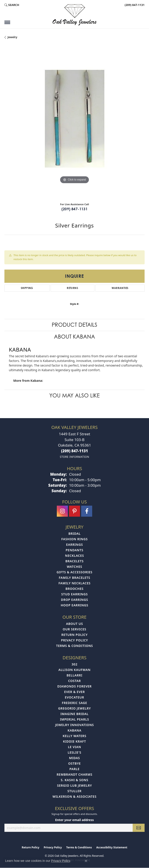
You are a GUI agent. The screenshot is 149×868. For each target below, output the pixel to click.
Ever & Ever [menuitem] (74, 692)
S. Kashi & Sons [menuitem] (74, 780)
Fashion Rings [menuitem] (74, 539)
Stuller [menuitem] (74, 791)
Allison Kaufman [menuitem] (74, 670)
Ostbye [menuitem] (75, 763)
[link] (134, 5)
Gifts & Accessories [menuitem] (74, 572)
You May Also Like (74, 396)
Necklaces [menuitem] (74, 556)
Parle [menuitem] (74, 769)
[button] (12, 5)
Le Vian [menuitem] (74, 747)
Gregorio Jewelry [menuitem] (74, 708)
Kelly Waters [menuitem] (74, 736)
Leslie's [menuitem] (74, 752)
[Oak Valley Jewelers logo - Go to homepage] (74, 15)
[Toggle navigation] (7, 22)
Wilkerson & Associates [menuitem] (75, 796)
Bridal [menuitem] (74, 534)
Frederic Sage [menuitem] (74, 703)
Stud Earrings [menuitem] (74, 594)
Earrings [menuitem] (74, 545)
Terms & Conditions (75, 646)
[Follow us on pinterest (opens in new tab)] (74, 511)
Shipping (27, 288)
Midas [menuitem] (74, 758)
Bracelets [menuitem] (74, 561)
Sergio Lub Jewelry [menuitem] (74, 785)
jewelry (12, 37)
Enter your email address (75, 820)
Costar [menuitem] (74, 681)
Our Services (75, 629)
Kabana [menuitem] (74, 730)
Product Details (74, 325)
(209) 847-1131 (75, 209)
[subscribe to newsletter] (139, 828)
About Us (74, 624)
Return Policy (74, 635)
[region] (74, 123)
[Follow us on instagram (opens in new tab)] (62, 511)
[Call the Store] (74, 451)
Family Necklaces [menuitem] (74, 583)
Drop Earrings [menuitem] (74, 600)
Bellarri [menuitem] (74, 675)
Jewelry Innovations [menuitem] (74, 725)
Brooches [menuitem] (74, 589)
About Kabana (74, 337)
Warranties (120, 288)
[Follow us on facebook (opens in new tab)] (87, 511)
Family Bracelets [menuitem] (74, 578)
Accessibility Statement (112, 847)
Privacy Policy (74, 640)
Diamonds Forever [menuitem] (74, 686)
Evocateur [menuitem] (74, 697)
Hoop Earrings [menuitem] (75, 605)
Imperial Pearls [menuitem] (74, 719)
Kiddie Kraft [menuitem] (74, 741)
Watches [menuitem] (74, 567)
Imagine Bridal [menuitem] (75, 714)
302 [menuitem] (74, 664)
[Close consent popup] (86, 861)
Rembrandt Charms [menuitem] (74, 774)
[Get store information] (74, 457)
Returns (72, 288)
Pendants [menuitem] (74, 550)
